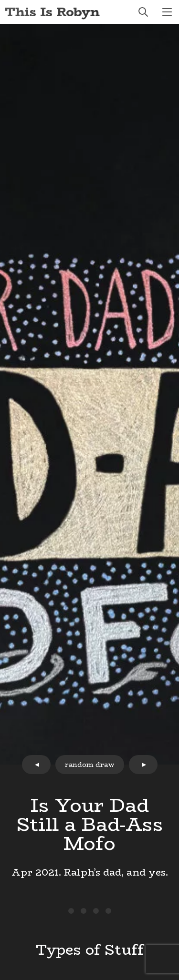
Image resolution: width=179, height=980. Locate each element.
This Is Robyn (52, 12)
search (143, 12)
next (143, 765)
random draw (90, 765)
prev (36, 765)
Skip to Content (0, 0)
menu (167, 12)
